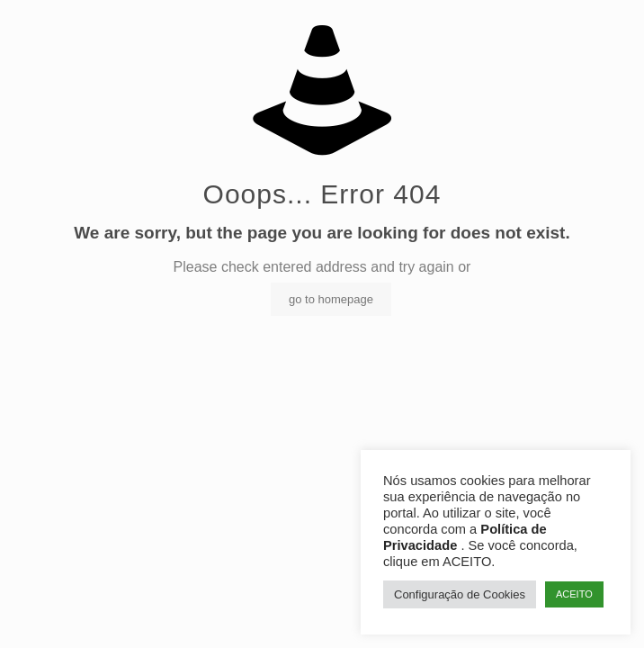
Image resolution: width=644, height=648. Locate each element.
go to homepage (331, 299)
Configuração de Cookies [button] (460, 594)
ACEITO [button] (574, 594)
